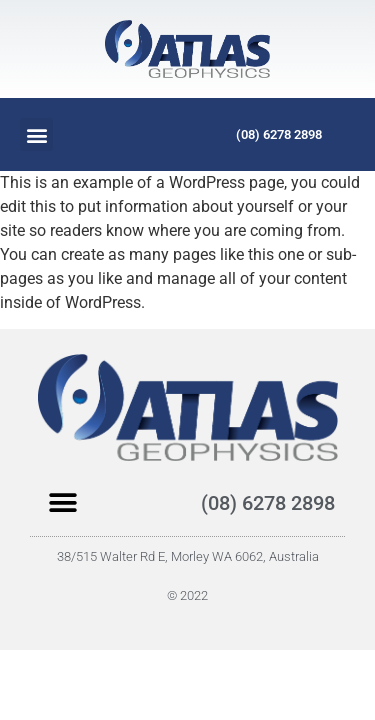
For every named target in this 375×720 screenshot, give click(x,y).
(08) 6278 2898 (279, 134)
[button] (36, 134)
